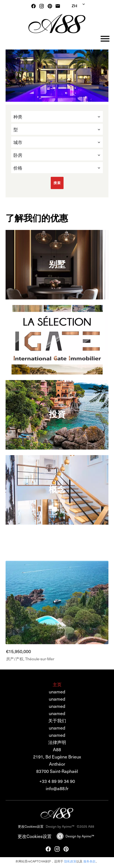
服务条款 (89, 861)
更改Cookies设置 (31, 826)
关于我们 (57, 720)
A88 (57, 749)
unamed (57, 728)
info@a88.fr (57, 788)
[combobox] (57, 116)
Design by (80, 836)
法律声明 (57, 742)
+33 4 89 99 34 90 (57, 781)
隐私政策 (70, 861)
